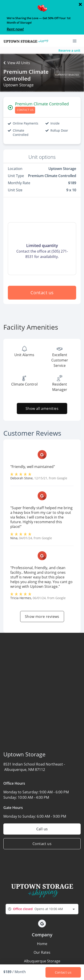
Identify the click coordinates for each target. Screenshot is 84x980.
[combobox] (42, 909)
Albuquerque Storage (42, 961)
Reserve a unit (69, 50)
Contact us (42, 293)
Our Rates (42, 952)
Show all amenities (42, 408)
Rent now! (15, 29)
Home (42, 944)
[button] (42, 924)
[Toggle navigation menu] (76, 41)
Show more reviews (42, 617)
